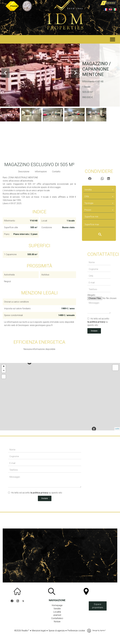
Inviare (94, 331)
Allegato (91, 295)
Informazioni (41, 172)
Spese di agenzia (57, 631)
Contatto (56, 172)
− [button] (4, 371)
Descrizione (24, 172)
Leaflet (117, 429)
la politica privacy (96, 322)
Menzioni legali (39, 631)
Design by (99, 631)
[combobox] (99, 190)
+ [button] (4, 367)
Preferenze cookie (76, 631)
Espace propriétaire (98, 606)
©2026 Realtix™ (22, 631)
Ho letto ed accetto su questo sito (98, 322)
